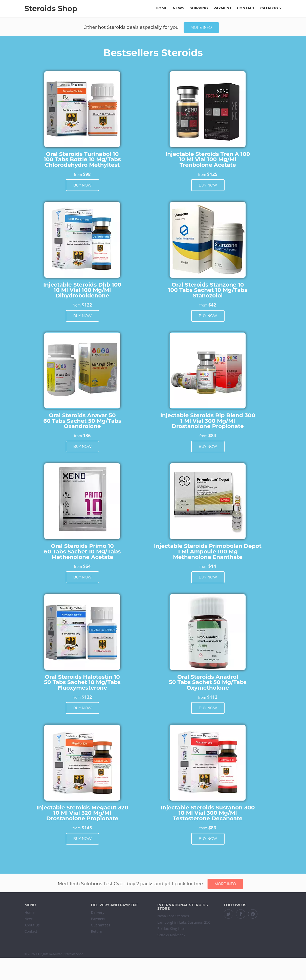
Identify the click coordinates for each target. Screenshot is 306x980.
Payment (223, 8)
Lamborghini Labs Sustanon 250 (184, 922)
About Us (32, 925)
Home (161, 8)
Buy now (82, 185)
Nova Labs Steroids (173, 916)
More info (201, 28)
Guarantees (101, 925)
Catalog (271, 8)
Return (97, 931)
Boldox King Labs (171, 929)
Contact (246, 8)
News (179, 8)
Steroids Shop (51, 8)
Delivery (98, 912)
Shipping (199, 8)
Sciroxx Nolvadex (171, 935)
